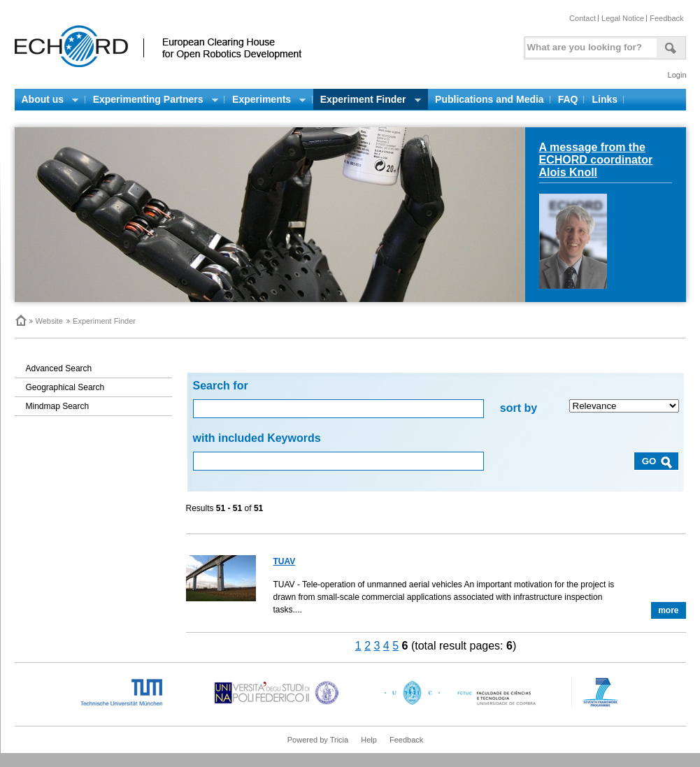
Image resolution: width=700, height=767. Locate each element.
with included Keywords (257, 438)
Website (50, 321)
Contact (583, 18)
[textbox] (589, 44)
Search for (221, 386)
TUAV (285, 561)
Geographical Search (65, 387)
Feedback (666, 18)
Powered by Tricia (318, 740)
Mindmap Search (58, 406)
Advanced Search (59, 368)
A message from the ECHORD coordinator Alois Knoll (596, 160)
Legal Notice (623, 18)
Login (677, 75)
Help (369, 740)
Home (20, 320)
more (668, 610)
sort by (519, 408)
